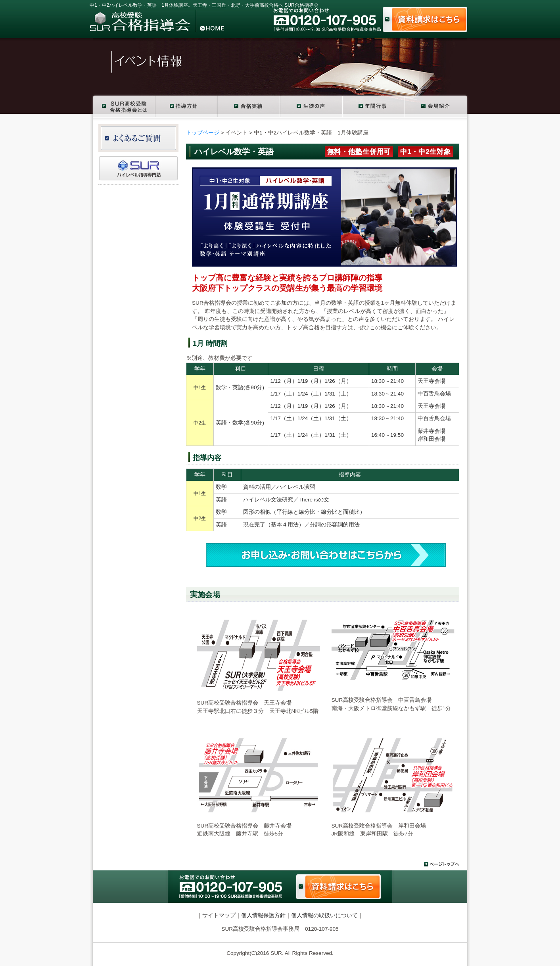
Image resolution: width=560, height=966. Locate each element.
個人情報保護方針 (263, 915)
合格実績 (249, 106)
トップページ (203, 133)
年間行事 (374, 106)
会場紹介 (438, 106)
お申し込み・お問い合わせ (326, 555)
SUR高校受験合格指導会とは (123, 106)
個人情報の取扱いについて (324, 915)
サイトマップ (219, 915)
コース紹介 (187, 106)
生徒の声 (312, 106)
